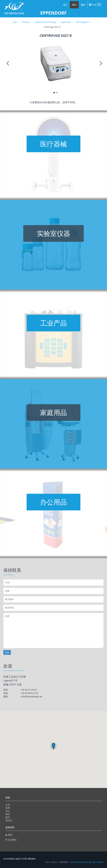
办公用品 (53, 502)
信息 (53, 631)
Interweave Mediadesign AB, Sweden (87, 862)
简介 (65, 5)
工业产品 (53, 323)
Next (103, 66)
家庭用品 (53, 412)
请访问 (9, 820)
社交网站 (11, 840)
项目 (74, 5)
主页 (15, 22)
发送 (7, 652)
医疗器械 (53, 144)
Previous (8, 66)
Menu (99, 5)
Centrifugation (82, 22)
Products (26, 22)
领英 (9, 835)
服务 (83, 5)
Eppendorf (66, 22)
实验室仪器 (53, 233)
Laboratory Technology (45, 22)
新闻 (8, 808)
